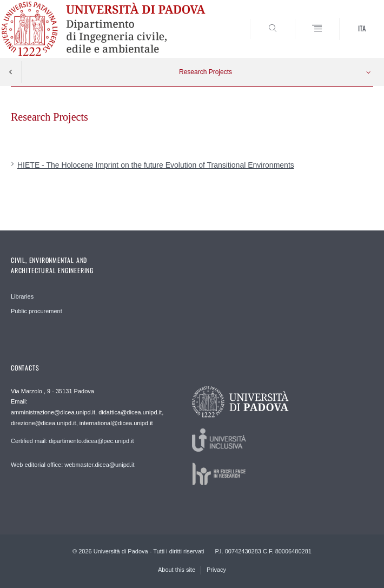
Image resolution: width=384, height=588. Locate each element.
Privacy (216, 570)
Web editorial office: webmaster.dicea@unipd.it (72, 465)
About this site (177, 570)
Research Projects (206, 72)
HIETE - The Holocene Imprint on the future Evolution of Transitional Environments (156, 165)
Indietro (11, 72)
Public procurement (37, 311)
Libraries (22, 296)
